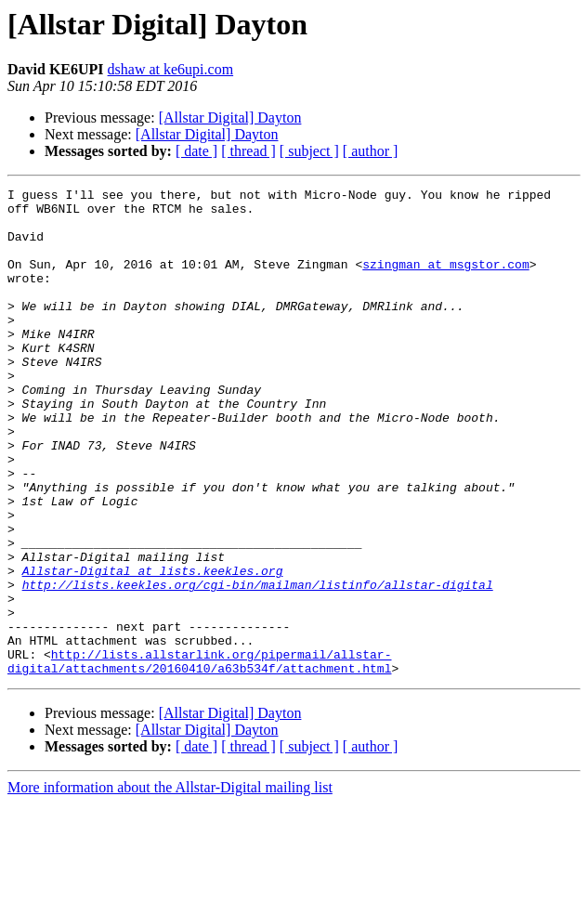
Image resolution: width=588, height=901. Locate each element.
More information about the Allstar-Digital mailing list (170, 885)
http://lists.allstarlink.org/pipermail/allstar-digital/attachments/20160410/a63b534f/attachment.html (199, 757)
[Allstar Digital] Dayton (230, 118)
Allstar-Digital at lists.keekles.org (153, 648)
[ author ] (371, 151)
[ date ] (196, 151)
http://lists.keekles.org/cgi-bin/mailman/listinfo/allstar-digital (258, 665)
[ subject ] (309, 151)
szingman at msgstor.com (445, 281)
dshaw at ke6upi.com (171, 69)
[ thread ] (248, 151)
